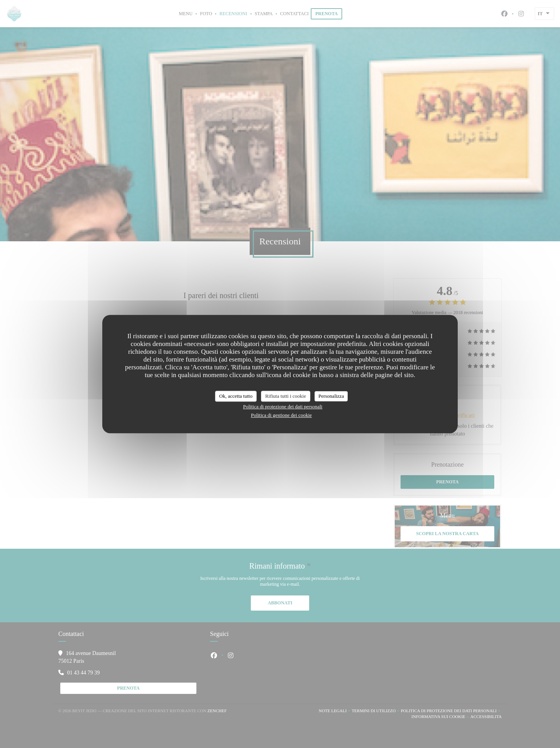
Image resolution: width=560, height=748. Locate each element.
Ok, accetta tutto (236, 396)
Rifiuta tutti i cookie (286, 396)
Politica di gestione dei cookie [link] (281, 415)
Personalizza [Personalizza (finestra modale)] (331, 396)
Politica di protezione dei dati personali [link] (283, 406)
